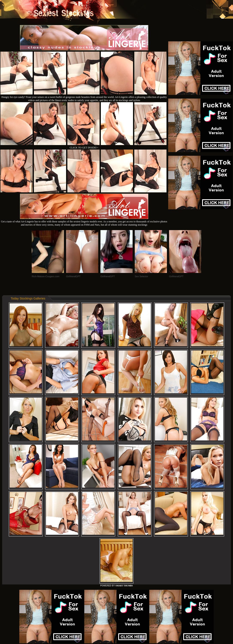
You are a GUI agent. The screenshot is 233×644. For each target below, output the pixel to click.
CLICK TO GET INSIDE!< (84, 148)
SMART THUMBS (124, 586)
